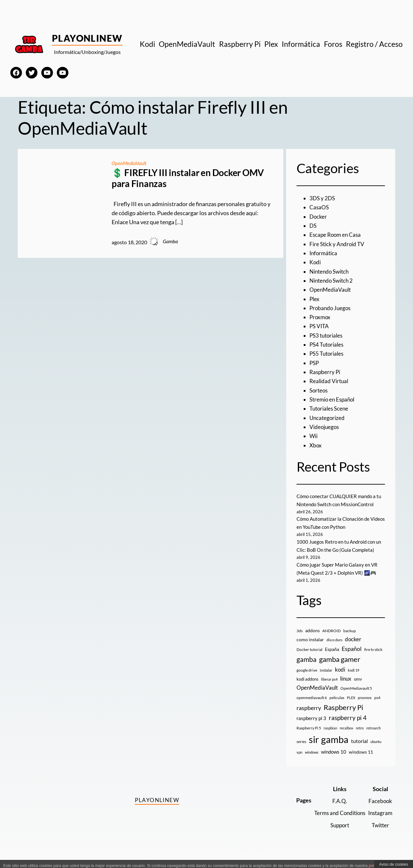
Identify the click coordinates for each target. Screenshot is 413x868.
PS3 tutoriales (327, 335)
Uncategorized (328, 418)
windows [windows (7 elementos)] (312, 760)
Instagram (379, 821)
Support (336, 833)
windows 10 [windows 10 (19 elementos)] (334, 760)
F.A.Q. (336, 809)
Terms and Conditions (336, 821)
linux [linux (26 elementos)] (346, 687)
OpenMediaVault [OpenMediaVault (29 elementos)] (317, 696)
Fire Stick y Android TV (338, 244)
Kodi (315, 262)
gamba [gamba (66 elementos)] (307, 667)
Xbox (316, 445)
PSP (315, 363)
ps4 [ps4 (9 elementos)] (377, 706)
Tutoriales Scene (330, 408)
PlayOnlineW (87, 38)
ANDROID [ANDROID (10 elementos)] (332, 639)
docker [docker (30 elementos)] (353, 647)
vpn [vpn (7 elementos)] (299, 760)
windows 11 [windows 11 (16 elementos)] (361, 760)
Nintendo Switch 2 (333, 281)
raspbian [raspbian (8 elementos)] (330, 736)
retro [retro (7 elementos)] (360, 736)
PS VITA (320, 326)
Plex (315, 299)
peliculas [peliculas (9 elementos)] (337, 706)
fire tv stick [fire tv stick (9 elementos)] (373, 658)
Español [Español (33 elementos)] (352, 657)
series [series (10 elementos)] (301, 750)
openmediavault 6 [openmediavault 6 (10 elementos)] (312, 706)
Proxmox (321, 317)
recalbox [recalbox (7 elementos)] (347, 736)
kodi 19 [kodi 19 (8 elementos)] (353, 678)
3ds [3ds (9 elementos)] (300, 639)
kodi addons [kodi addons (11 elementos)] (307, 687)
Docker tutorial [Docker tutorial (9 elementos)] (309, 658)
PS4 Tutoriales (328, 345)
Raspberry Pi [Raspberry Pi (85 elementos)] (343, 715)
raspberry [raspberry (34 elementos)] (309, 716)
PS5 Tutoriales (328, 354)
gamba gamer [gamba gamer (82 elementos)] (340, 667)
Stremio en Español (334, 399)
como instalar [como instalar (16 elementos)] (310, 648)
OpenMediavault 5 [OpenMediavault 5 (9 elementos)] (356, 696)
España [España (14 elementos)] (332, 657)
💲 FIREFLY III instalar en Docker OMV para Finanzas (188, 178)
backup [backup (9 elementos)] (350, 639)
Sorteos (319, 390)
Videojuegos (325, 427)
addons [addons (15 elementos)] (312, 638)
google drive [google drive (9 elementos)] (307, 678)
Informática (324, 253)
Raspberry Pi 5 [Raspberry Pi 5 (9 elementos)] (309, 736)
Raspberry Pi (326, 372)
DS (313, 226)
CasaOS (319, 207)
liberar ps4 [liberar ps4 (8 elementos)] (329, 687)
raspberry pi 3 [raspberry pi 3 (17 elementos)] (311, 726)
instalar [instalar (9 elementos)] (326, 678)
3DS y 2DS (323, 198)
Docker (318, 217)
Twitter (380, 833)
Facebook (380, 809)
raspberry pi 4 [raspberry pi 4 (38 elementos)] (348, 726)
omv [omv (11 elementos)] (358, 687)
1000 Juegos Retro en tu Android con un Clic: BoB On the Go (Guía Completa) (338, 550)
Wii (314, 436)
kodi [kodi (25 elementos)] (340, 678)
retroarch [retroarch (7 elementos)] (373, 736)
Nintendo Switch (331, 272)
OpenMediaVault (129, 163)
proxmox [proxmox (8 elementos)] (365, 706)
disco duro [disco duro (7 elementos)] (334, 648)
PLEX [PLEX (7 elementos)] (351, 706)
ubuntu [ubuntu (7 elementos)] (376, 750)
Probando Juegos (331, 308)
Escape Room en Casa (336, 235)
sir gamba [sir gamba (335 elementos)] (329, 747)
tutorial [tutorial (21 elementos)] (359, 749)
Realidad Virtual (330, 381)
